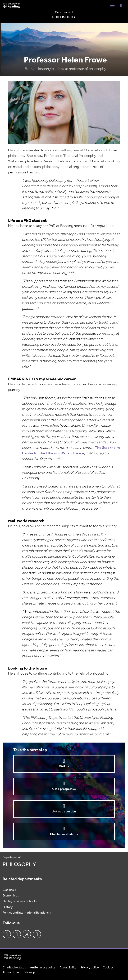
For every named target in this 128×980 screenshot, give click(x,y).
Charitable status (14, 968)
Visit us (64, 766)
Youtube (37, 934)
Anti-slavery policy (43, 968)
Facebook (7, 934)
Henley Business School (19, 901)
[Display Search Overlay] (121, 5)
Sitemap (29, 972)
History (8, 907)
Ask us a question (64, 812)
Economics (10, 896)
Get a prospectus (64, 789)
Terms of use (11, 972)
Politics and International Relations (26, 913)
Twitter (27, 934)
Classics (8, 890)
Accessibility (68, 968)
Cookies (108, 968)
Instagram (17, 934)
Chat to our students (64, 834)
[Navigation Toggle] (112, 6)
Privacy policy (90, 968)
